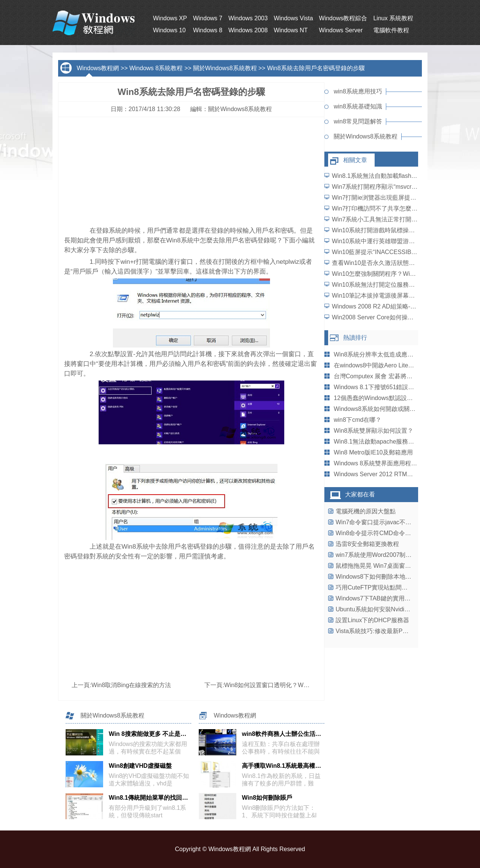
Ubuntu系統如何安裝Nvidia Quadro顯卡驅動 (394, 609)
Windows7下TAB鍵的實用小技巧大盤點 (388, 598)
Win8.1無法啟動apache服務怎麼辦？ (383, 442)
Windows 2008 (248, 30)
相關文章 (355, 160)
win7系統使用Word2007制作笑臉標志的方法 (394, 555)
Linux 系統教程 (393, 18)
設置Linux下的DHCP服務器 (372, 620)
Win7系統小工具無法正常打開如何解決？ (387, 219)
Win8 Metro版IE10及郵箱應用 (373, 452)
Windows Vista (293, 18)
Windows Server (341, 30)
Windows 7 (208, 18)
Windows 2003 (248, 18)
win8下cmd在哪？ (358, 420)
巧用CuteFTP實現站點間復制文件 (381, 587)
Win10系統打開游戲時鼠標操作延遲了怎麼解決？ (397, 230)
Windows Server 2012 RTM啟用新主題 (385, 474)
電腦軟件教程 (391, 30)
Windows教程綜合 (343, 18)
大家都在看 (360, 494)
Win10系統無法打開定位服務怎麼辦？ (382, 285)
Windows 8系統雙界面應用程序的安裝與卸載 (393, 463)
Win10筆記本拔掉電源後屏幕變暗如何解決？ (391, 296)
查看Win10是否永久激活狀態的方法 (379, 263)
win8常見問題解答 (358, 121)
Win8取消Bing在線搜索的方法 (131, 685)
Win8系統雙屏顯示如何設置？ (373, 431)
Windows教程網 (98, 68)
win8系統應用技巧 (358, 91)
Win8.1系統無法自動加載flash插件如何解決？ (393, 176)
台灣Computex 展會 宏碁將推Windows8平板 (393, 376)
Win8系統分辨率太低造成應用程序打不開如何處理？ (403, 354)
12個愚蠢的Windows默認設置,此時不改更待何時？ (401, 398)
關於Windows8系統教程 (225, 68)
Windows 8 (208, 30)
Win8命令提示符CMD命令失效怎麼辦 (385, 533)
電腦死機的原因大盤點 (366, 511)
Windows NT (291, 30)
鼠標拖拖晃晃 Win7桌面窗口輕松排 (382, 566)
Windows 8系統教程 (156, 68)
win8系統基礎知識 (358, 106)
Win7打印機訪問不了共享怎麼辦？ (378, 208)
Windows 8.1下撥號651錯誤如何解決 (383, 387)
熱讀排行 (355, 338)
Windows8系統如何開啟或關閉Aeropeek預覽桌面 (399, 409)
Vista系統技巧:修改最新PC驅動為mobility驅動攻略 (402, 631)
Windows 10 (169, 30)
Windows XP (170, 18)
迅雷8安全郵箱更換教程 (367, 544)
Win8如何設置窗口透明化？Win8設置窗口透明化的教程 (298, 685)
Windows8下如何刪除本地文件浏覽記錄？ (391, 577)
